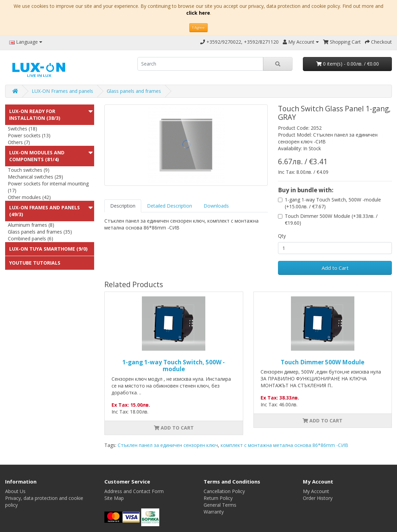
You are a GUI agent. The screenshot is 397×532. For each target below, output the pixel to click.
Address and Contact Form (134, 491)
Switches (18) (23, 129)
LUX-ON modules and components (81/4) (37, 156)
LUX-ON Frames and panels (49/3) (45, 211)
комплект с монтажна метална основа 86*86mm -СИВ (284, 445)
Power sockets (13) (29, 135)
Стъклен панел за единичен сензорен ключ (168, 445)
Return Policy (218, 498)
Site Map (114, 498)
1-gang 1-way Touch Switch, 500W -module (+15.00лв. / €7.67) (333, 203)
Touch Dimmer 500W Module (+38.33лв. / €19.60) (331, 219)
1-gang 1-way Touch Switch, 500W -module (174, 366)
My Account (316, 491)
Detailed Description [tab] (170, 206)
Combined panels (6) (31, 239)
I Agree (198, 27)
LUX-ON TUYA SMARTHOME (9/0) (48, 249)
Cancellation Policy (224, 491)
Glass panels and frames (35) (40, 232)
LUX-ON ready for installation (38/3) (35, 115)
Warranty (214, 512)
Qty (282, 236)
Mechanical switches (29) (35, 177)
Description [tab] (123, 206)
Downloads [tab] (216, 206)
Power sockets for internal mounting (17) (48, 187)
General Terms (220, 505)
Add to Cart (335, 268)
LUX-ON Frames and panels (62, 91)
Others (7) (19, 142)
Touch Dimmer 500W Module (322, 362)
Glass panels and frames (134, 91)
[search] (200, 64)
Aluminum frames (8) (31, 225)
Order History (318, 498)
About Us (15, 491)
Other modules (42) (29, 197)
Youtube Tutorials (35, 263)
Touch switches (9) (29, 170)
